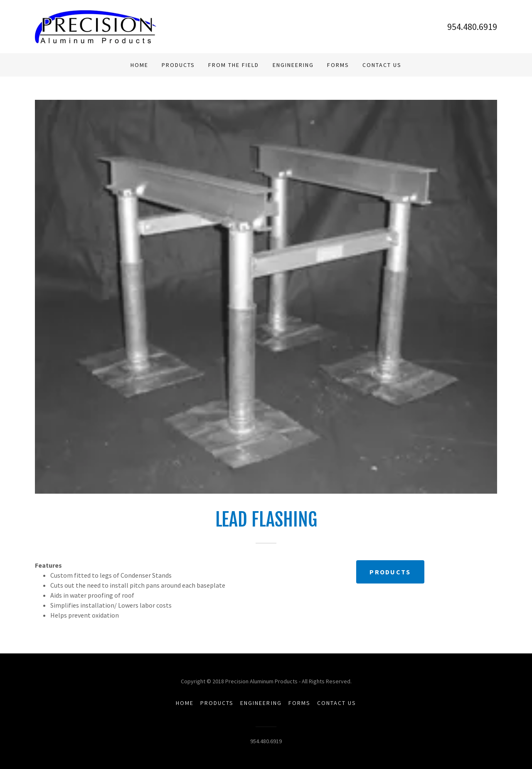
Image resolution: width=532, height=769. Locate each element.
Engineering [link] (293, 65)
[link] (96, 26)
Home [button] (185, 703)
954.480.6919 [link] (472, 27)
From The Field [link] (234, 65)
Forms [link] (338, 65)
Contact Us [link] (382, 65)
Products (390, 572)
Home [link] (139, 65)
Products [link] (178, 65)
